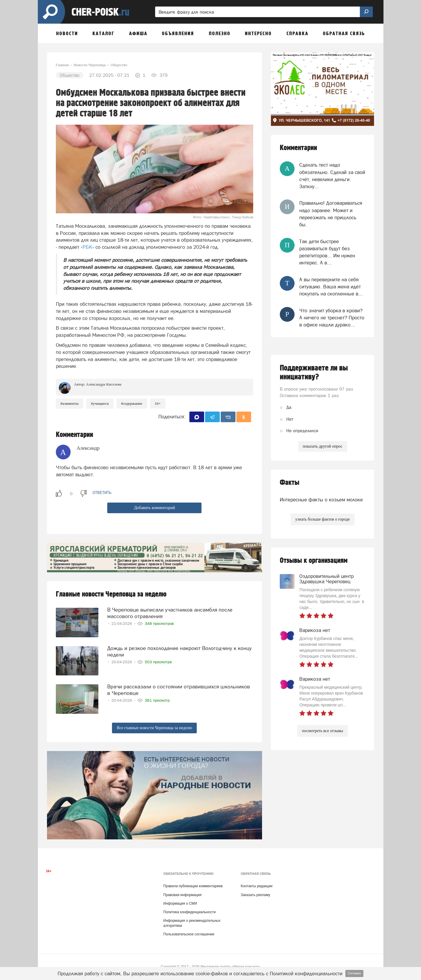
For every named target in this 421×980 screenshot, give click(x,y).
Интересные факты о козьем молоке (321, 500)
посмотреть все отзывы (322, 731)
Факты (290, 483)
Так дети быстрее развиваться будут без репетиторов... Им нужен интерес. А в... (327, 252)
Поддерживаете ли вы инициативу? (314, 373)
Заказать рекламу (256, 895)
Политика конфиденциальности (190, 912)
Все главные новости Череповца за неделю (154, 728)
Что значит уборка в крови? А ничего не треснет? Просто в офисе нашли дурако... (332, 318)
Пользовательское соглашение (189, 934)
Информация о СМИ (180, 903)
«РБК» (87, 247)
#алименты (70, 403)
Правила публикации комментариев (193, 886)
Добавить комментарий (154, 508)
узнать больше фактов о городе (323, 519)
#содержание (132, 403)
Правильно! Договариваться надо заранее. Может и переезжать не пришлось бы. (331, 214)
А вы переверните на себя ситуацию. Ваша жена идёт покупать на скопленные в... (331, 287)
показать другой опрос (323, 446)
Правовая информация (182, 895)
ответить (102, 493)
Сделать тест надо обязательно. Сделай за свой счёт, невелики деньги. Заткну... (332, 176)
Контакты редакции (257, 886)
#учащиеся (100, 403)
